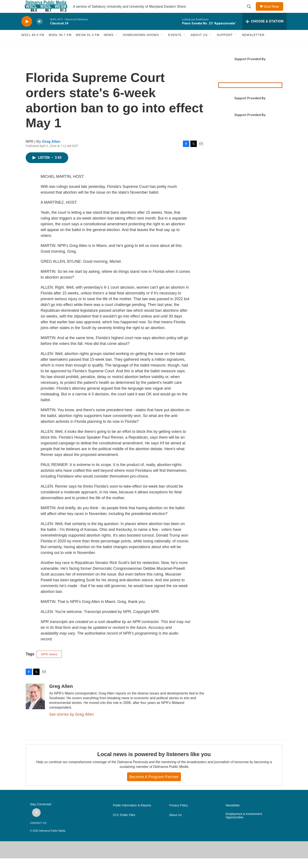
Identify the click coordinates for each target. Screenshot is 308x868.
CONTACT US (38, 833)
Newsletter (233, 815)
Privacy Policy (178, 815)
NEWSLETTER (253, 45)
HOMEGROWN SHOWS (141, 45)
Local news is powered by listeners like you (154, 764)
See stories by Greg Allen (72, 724)
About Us (175, 825)
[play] (27, 31)
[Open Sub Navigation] (117, 45)
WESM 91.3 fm (88, 45)
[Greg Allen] (35, 706)
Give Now (274, 11)
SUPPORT (225, 45)
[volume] (40, 31)
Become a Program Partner (154, 786)
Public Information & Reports (132, 815)
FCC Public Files (124, 825)
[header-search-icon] (250, 11)
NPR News (49, 664)
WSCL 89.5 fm (33, 45)
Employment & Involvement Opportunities (244, 825)
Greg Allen (51, 151)
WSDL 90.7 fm (60, 45)
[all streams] (264, 31)
